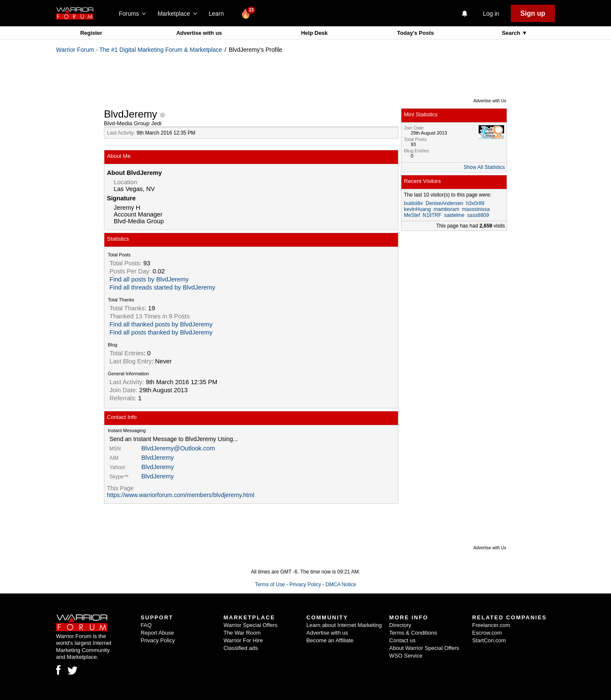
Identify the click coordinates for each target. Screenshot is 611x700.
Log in (491, 14)
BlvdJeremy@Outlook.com (178, 448)
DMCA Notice (341, 585)
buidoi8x (413, 203)
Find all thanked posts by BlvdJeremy (161, 324)
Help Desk (314, 33)
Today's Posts (416, 33)
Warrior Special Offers (251, 625)
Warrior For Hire (243, 640)
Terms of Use (270, 585)
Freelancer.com (491, 625)
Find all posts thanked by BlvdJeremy (161, 332)
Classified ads (241, 648)
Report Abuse (157, 633)
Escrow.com (487, 633)
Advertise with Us (490, 101)
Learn (219, 14)
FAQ (146, 625)
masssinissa (476, 209)
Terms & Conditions (413, 633)
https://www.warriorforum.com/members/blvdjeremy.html (181, 495)
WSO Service (406, 656)
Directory (400, 625)
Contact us (402, 640)
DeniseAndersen (444, 203)
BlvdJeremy (158, 458)
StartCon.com (489, 640)
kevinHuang (417, 209)
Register (91, 33)
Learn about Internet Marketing (344, 625)
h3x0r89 (475, 203)
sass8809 (478, 215)
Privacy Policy (305, 585)
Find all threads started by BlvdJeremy (162, 287)
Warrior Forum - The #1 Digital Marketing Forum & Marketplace (139, 50)
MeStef (412, 215)
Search (512, 33)
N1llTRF (432, 215)
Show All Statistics (484, 167)
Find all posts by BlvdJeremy (149, 279)
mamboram (447, 209)
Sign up (533, 13)
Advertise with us (199, 33)
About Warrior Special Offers (424, 648)
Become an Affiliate (330, 640)
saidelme (454, 215)
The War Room (242, 633)
